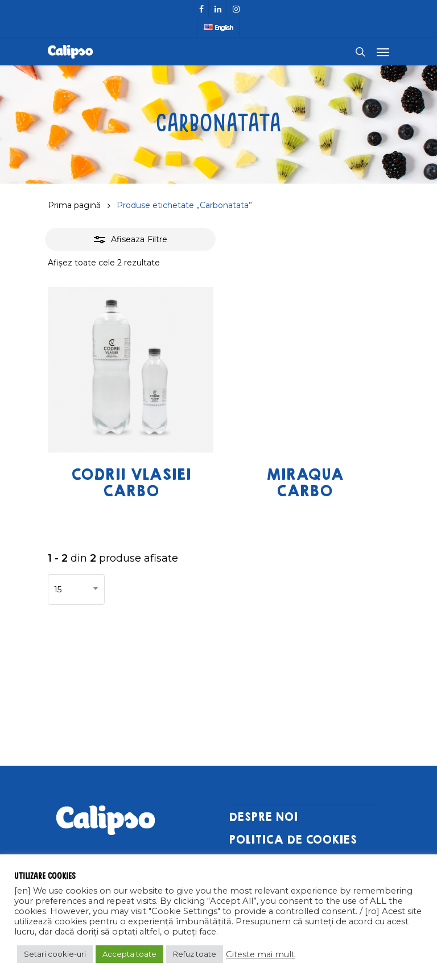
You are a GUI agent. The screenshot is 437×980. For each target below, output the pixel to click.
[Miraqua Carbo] (305, 370)
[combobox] (76, 589)
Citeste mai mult (260, 954)
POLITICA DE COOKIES (293, 840)
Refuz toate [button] (195, 954)
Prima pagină (74, 205)
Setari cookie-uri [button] (55, 954)
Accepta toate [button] (129, 954)
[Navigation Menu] (383, 52)
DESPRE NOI (263, 817)
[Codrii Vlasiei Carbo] (131, 370)
